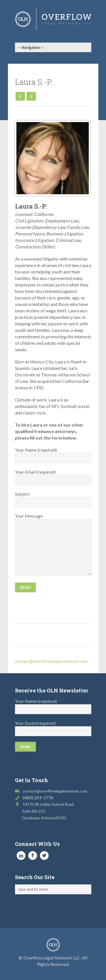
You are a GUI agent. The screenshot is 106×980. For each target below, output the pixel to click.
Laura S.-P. (31, 206)
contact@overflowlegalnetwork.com (51, 661)
